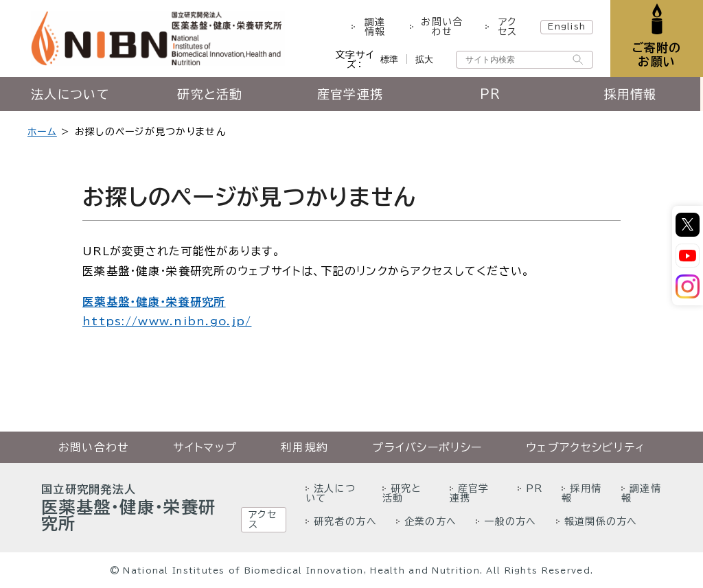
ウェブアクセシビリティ (585, 447)
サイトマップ (205, 447)
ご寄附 (657, 55)
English (567, 26)
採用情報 (633, 94)
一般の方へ (510, 521)
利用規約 (304, 447)
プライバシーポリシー (427, 447)
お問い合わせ (442, 27)
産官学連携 (351, 94)
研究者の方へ (345, 521)
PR (493, 94)
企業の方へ (430, 521)
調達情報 (375, 27)
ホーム (42, 132)
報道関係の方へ (601, 521)
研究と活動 (210, 94)
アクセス (507, 27)
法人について (71, 94)
